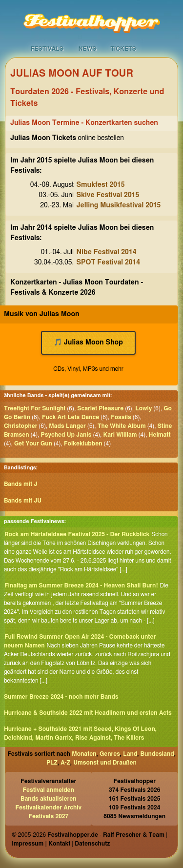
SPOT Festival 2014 (109, 262)
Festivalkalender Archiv (48, 807)
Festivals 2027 (48, 816)
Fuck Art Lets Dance (71, 417)
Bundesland (157, 754)
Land (130, 754)
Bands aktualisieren (49, 799)
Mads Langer (67, 426)
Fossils (121, 417)
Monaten (84, 754)
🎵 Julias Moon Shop (88, 343)
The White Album (122, 426)
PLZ (52, 763)
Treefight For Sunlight (35, 408)
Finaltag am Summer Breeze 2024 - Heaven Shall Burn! (81, 585)
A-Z (65, 763)
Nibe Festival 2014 (107, 252)
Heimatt (159, 435)
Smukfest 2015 (101, 185)
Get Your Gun (33, 444)
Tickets (123, 49)
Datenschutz (92, 844)
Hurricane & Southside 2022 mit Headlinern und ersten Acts (88, 713)
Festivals (47, 49)
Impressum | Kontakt (41, 844)
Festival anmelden (49, 790)
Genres (110, 754)
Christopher (20, 426)
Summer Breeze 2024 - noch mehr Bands (61, 697)
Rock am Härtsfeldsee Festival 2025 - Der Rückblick (77, 534)
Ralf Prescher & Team (134, 835)
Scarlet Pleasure (100, 408)
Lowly (143, 408)
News (88, 49)
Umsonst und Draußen (105, 763)
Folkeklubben (83, 444)
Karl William (120, 435)
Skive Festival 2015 (108, 195)
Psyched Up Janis (66, 435)
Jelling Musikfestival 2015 (119, 205)
